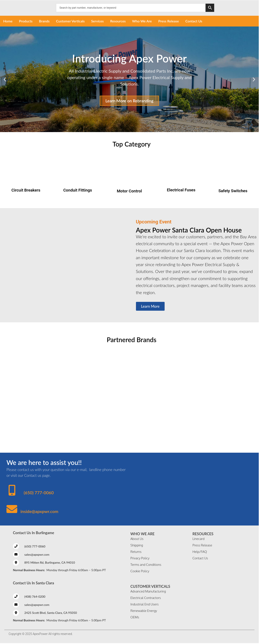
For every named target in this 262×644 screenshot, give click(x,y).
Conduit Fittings (78, 190)
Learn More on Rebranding (129, 101)
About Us (137, 539)
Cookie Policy (140, 571)
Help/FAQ (200, 552)
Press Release (169, 21)
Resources (118, 21)
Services (97, 21)
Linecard (198, 539)
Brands (44, 21)
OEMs (135, 617)
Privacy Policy (140, 558)
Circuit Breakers (26, 190)
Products (26, 21)
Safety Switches (233, 191)
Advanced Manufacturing (148, 591)
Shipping (137, 545)
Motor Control (129, 191)
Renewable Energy (144, 611)
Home (8, 21)
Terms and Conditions (146, 565)
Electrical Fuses (181, 190)
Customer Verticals (70, 21)
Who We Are (142, 21)
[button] (5, 79)
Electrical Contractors (146, 598)
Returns (136, 552)
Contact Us (194, 21)
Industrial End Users (144, 604)
